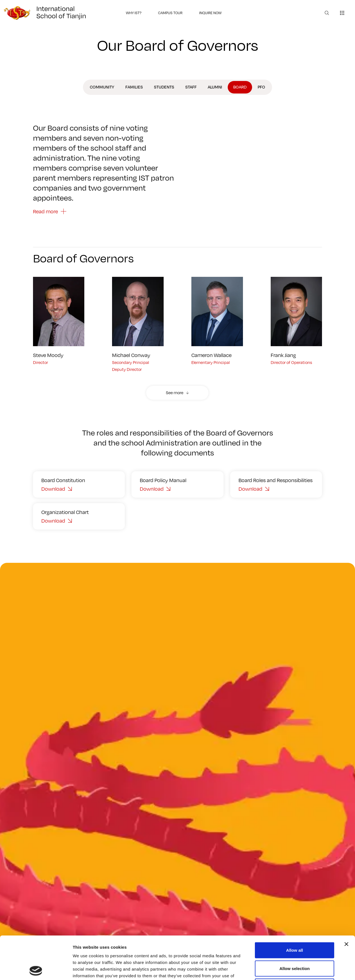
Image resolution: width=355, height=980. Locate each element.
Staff (191, 87)
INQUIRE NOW (210, 13)
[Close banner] (346, 901)
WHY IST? (134, 13)
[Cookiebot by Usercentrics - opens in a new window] (36, 969)
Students (164, 87)
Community (102, 87)
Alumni (215, 87)
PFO (261, 87)
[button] (177, 393)
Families (134, 87)
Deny (295, 944)
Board (240, 87)
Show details (291, 969)
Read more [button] (45, 211)
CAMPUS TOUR (170, 13)
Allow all (295, 907)
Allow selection (294, 925)
